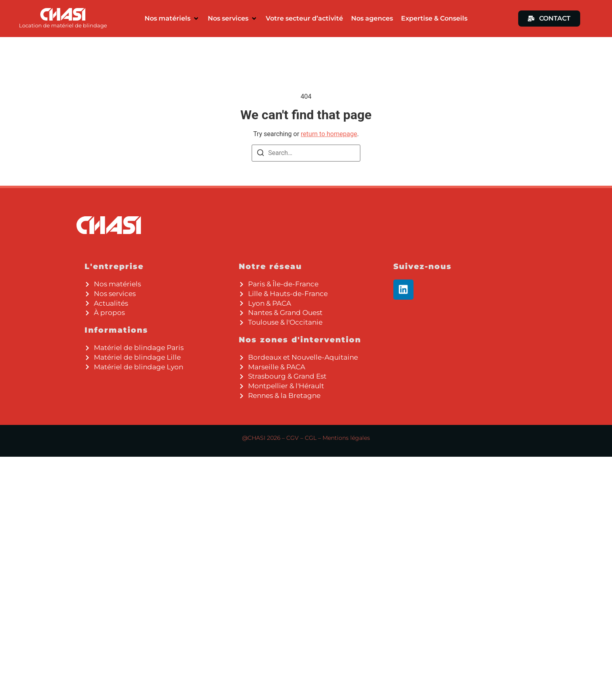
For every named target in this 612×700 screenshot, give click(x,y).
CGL (311, 438)
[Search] (261, 154)
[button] (172, 19)
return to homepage (329, 134)
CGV (293, 438)
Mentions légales (346, 438)
